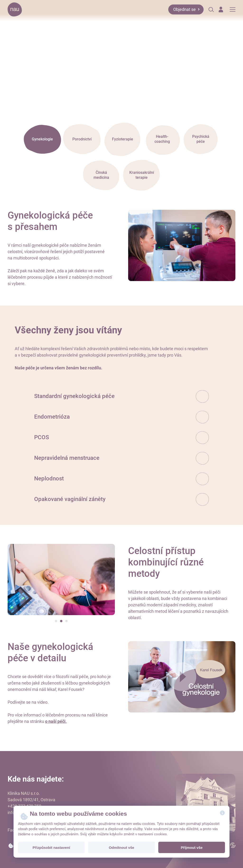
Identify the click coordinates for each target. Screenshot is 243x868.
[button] (56, 621)
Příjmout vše (192, 848)
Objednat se (185, 9)
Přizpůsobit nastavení (51, 848)
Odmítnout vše (121, 848)
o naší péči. (56, 721)
